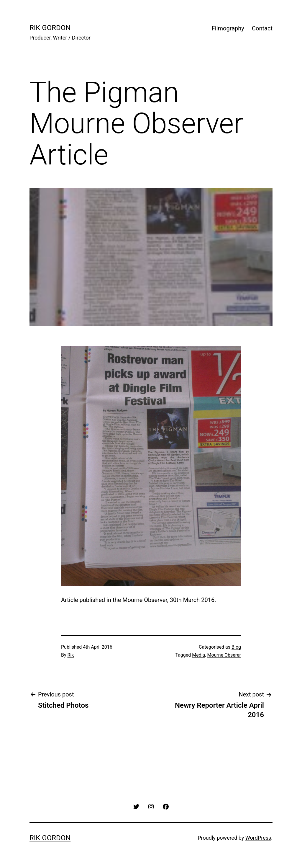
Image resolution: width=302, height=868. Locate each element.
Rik (71, 655)
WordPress (258, 838)
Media (198, 655)
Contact (262, 28)
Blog (236, 647)
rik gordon (50, 28)
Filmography (228, 28)
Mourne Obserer (224, 655)
